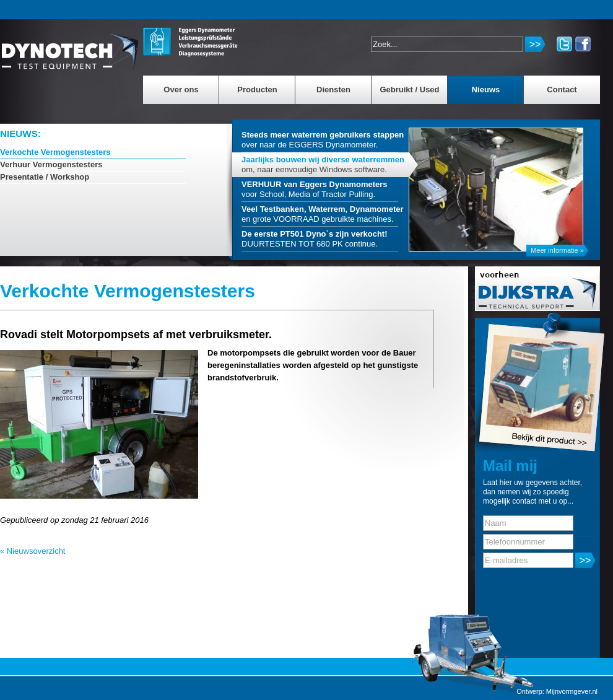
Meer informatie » (557, 250)
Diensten (333, 90)
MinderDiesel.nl (70, 46)
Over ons (181, 90)
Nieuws (486, 90)
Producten (257, 90)
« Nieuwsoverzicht (33, 551)
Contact (562, 90)
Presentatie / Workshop (45, 177)
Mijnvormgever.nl (572, 691)
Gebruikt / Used (409, 90)
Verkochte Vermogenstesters (55, 152)
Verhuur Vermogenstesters (51, 164)
